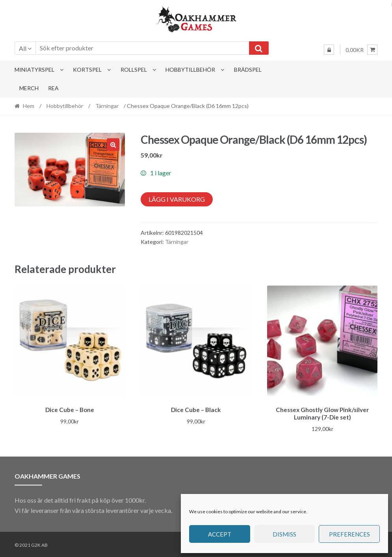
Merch (29, 88)
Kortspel (87, 70)
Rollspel (134, 70)
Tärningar (107, 106)
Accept (220, 534)
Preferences (349, 534)
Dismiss (284, 534)
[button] (113, 145)
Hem (29, 106)
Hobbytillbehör (190, 70)
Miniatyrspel (34, 70)
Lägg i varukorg (177, 199)
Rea (53, 88)
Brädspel (248, 70)
